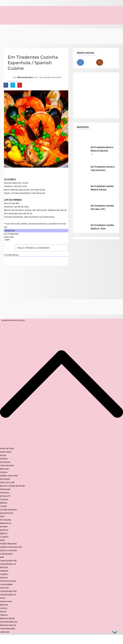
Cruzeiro (4, 537)
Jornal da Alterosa (9, 622)
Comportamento (8, 510)
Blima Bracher (25, 77)
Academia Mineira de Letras (13, 320)
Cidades (4, 574)
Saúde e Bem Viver (9, 476)
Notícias (4, 567)
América (4, 530)
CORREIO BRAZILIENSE (8, 629)
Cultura (4, 472)
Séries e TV (5, 496)
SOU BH (3, 598)
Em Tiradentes (11, 234)
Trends (3, 506)
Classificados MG (8, 561)
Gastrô (3, 612)
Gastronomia (7, 513)
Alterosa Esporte (8, 625)
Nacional (4, 469)
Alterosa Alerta (7, 618)
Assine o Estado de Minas (12, 486)
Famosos (5, 493)
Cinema (4, 499)
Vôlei (2, 540)
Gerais (3, 455)
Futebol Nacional (8, 544)
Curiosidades (6, 584)
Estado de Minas (6, 452)
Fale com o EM (7, 482)
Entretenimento (5, 489)
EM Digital (5, 479)
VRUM (2, 557)
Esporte (4, 578)
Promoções (6, 520)
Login (7, 240)
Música (4, 503)
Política (4, 459)
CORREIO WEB (5, 632)
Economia (5, 462)
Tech (2, 516)
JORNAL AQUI (4, 571)
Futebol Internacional (11, 547)
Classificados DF (8, 564)
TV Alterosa (4, 615)
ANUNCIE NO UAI (5, 523)
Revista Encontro (6, 602)
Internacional (7, 466)
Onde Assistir (6, 554)
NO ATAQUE (4, 527)
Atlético (4, 533)
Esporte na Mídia (8, 550)
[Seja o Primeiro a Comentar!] (41, 248)
